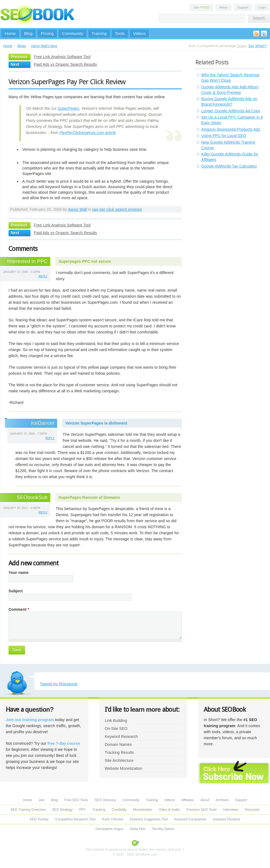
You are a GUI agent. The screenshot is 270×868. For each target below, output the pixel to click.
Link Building (116, 721)
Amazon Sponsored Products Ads (231, 129)
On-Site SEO (116, 729)
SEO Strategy (62, 810)
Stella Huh (138, 829)
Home (10, 33)
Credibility (119, 810)
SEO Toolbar (39, 819)
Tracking (99, 810)
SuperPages (68, 108)
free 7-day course (64, 743)
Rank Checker (113, 819)
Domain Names (118, 744)
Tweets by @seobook (59, 684)
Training (99, 33)
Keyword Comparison (190, 819)
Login (262, 7)
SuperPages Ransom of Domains (89, 497)
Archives (222, 800)
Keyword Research (121, 736)
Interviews (231, 810)
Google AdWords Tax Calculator (229, 166)
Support (243, 7)
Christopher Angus (109, 829)
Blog (28, 33)
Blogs (22, 46)
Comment (19, 609)
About (223, 7)
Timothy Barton (163, 829)
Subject (16, 591)
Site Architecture (119, 760)
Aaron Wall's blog (44, 46)
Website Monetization (123, 768)
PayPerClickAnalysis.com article (88, 133)
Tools (120, 33)
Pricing (47, 33)
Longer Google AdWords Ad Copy (231, 111)
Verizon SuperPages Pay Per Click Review (67, 82)
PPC (82, 810)
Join (202, 7)
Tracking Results (119, 752)
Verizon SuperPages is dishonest (96, 423)
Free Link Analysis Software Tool (62, 57)
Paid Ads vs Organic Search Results (65, 64)
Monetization (143, 810)
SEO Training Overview (28, 810)
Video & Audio (169, 810)
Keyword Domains (227, 819)
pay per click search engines (117, 209)
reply (43, 276)
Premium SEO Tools (202, 810)
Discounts (252, 810)
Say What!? (257, 46)
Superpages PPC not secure (85, 261)
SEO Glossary (105, 800)
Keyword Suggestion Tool (149, 819)
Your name (19, 573)
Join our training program (30, 720)
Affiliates (188, 800)
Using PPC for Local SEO (224, 136)
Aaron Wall (77, 209)
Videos (140, 33)
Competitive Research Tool (75, 819)
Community (72, 33)
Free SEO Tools (76, 800)
